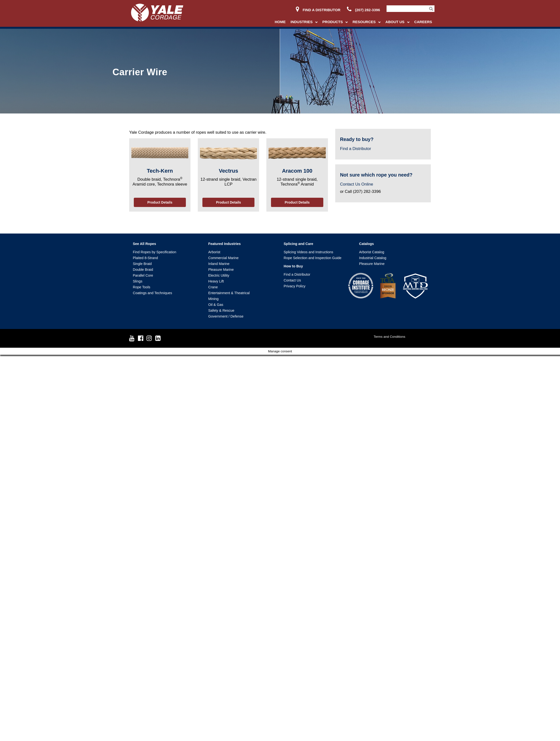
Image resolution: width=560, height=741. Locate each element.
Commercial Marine (223, 258)
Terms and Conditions (389, 337)
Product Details (160, 202)
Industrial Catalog (373, 258)
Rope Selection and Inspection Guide (313, 258)
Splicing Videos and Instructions (308, 252)
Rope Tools (142, 287)
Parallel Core (143, 275)
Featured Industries (225, 244)
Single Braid (142, 264)
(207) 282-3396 (363, 10)
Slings (138, 281)
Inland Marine (219, 264)
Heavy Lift (216, 281)
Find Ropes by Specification (154, 252)
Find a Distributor (318, 10)
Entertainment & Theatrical (229, 293)
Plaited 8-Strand (145, 258)
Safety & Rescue (221, 310)
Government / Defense (226, 316)
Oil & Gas (216, 305)
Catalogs (366, 244)
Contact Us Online (357, 184)
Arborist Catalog (372, 252)
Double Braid (143, 270)
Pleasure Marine (221, 270)
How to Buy (293, 266)
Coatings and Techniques (152, 293)
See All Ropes (144, 244)
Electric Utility (219, 275)
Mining (213, 299)
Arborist (214, 252)
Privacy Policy (295, 286)
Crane (213, 287)
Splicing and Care (298, 244)
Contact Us (292, 280)
